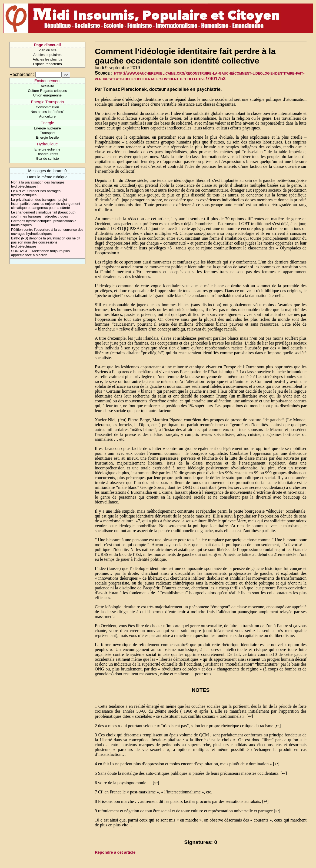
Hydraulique (47, 144)
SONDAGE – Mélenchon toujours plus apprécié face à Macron (40, 253)
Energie (48, 123)
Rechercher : (22, 74)
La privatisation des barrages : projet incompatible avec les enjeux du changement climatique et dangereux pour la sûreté (46, 204)
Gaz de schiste (47, 158)
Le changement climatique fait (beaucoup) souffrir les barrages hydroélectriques (43, 214)
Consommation (47, 107)
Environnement (47, 81)
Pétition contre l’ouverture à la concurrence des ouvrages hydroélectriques (47, 232)
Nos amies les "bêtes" (47, 112)
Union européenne (47, 95)
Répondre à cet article (115, 852)
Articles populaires (47, 55)
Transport (47, 133)
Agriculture (47, 116)
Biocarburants (47, 154)
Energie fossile (47, 137)
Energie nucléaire (48, 128)
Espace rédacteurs (47, 64)
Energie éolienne (47, 149)
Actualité (47, 86)
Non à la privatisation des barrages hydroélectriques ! (38, 184)
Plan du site (47, 50)
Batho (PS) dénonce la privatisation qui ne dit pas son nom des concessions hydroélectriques (46, 242)
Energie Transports (48, 102)
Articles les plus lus (47, 59)
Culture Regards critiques (47, 91)
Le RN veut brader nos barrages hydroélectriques (36, 193)
